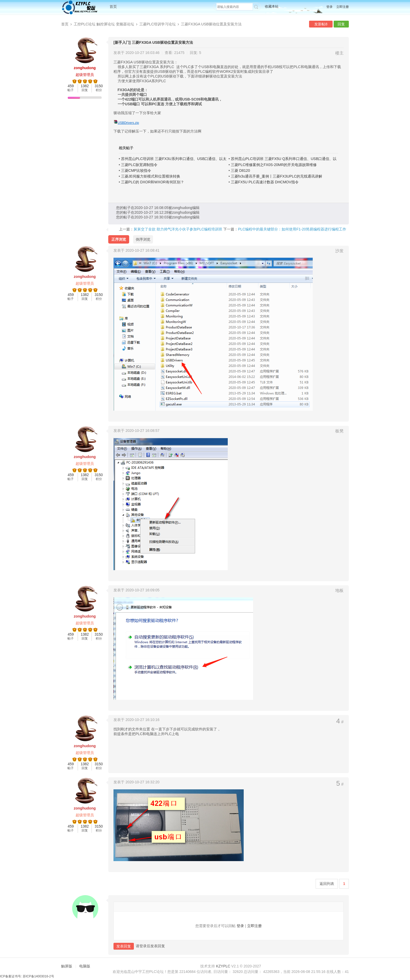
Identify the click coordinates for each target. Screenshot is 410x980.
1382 (85, 86)
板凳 (339, 431)
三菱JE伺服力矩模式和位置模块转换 (151, 176)
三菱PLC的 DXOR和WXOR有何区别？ (153, 182)
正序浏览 (119, 239)
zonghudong (85, 68)
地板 (339, 590)
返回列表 (327, 884)
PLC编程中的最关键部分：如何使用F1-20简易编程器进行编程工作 (292, 229)
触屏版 (67, 966)
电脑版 (85, 966)
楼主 (339, 53)
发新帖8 (321, 24)
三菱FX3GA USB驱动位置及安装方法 (211, 24)
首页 (113, 7)
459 (71, 86)
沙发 (339, 251)
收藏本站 (272, 6)
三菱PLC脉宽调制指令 (139, 165)
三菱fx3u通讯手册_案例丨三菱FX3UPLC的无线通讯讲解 (277, 176)
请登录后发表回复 (150, 946)
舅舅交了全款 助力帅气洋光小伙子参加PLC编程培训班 (178, 229)
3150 (99, 86)
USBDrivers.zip (128, 123)
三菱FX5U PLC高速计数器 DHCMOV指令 (265, 182)
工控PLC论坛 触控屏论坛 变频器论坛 (104, 24)
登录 (329, 7)
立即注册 (343, 7)
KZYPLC (223, 966)
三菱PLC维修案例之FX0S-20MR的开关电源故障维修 (274, 165)
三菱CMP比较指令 (136, 170)
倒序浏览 (143, 239)
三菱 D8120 (240, 170)
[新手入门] (122, 42)
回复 (341, 24)
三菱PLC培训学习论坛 (158, 24)
